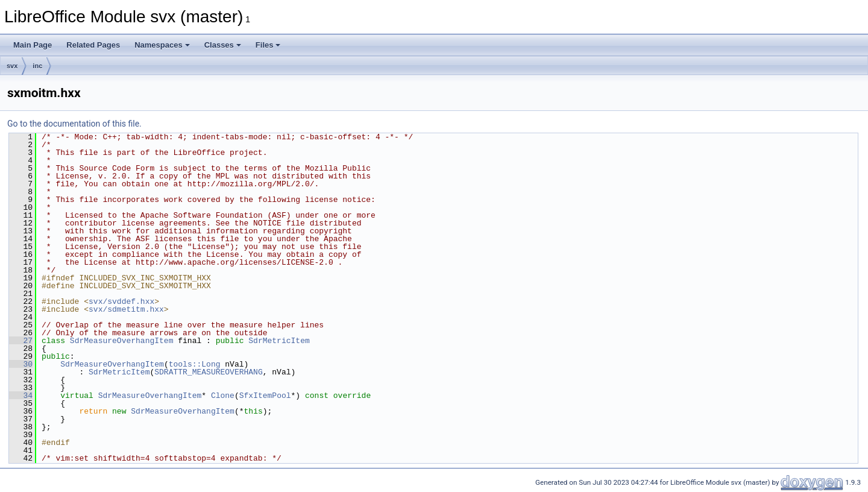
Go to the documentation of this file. (74, 124)
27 (21, 341)
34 (21, 396)
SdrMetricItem (279, 341)
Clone (223, 396)
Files (268, 45)
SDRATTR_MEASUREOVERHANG (208, 372)
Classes (223, 45)
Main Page (33, 45)
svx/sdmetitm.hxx (126, 309)
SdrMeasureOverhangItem (122, 341)
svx (12, 66)
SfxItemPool (265, 396)
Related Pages (93, 45)
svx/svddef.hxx (121, 301)
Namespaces (162, 45)
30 (21, 364)
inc (37, 66)
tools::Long (195, 364)
